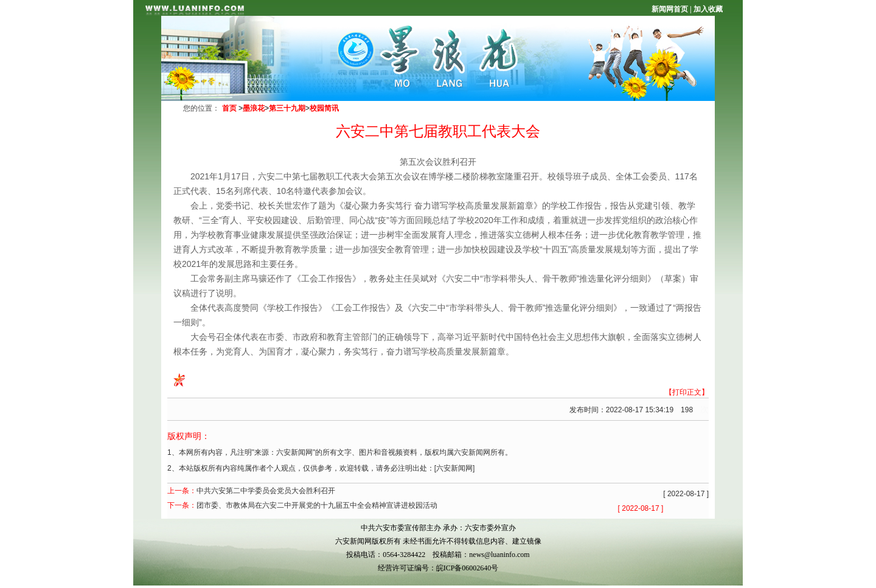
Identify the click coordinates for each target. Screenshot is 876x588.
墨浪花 (254, 108)
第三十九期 (287, 108)
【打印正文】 (687, 392)
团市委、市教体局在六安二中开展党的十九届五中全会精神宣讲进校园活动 (317, 505)
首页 (229, 108)
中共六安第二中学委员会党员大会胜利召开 (266, 491)
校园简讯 (324, 108)
